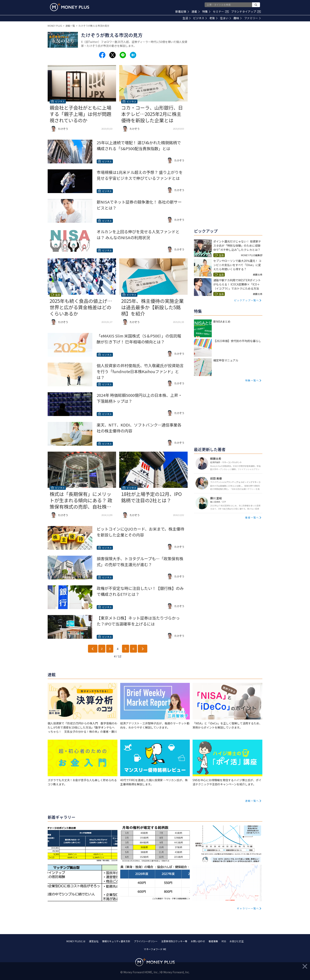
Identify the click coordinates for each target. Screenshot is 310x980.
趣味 (238, 18)
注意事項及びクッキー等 (174, 941)
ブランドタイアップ (246, 11)
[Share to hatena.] (133, 55)
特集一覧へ (252, 380)
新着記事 (182, 11)
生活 (187, 18)
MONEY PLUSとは (76, 941)
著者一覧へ (252, 517)
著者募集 (213, 941)
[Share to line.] (123, 55)
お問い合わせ (198, 941)
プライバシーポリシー (146, 941)
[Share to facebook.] (102, 55)
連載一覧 (70, 26)
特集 (206, 11)
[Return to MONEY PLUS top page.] (70, 7)
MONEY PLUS (55, 26)
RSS (224, 941)
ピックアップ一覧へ (247, 300)
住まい (225, 18)
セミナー (221, 11)
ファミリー (252, 18)
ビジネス (200, 18)
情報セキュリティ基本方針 (116, 941)
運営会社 (94, 941)
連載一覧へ (252, 801)
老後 (213, 18)
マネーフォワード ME (155, 949)
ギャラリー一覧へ (248, 908)
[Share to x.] (112, 55)
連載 (196, 11)
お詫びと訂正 (237, 941)
